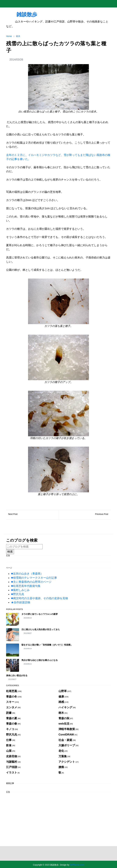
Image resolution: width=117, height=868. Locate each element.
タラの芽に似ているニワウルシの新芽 (40, 614)
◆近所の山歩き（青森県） (27, 574)
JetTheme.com (77, 865)
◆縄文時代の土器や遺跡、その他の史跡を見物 (39, 598)
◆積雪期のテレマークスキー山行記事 (34, 578)
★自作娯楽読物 (21, 602)
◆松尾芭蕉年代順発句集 (26, 586)
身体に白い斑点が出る (17, 675)
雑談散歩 (22, 15)
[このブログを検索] (24, 547)
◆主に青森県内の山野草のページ (31, 582)
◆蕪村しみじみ (20, 590)
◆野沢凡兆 (18, 594)
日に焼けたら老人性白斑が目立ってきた (41, 629)
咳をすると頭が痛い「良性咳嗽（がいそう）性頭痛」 (47, 645)
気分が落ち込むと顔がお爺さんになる (40, 660)
